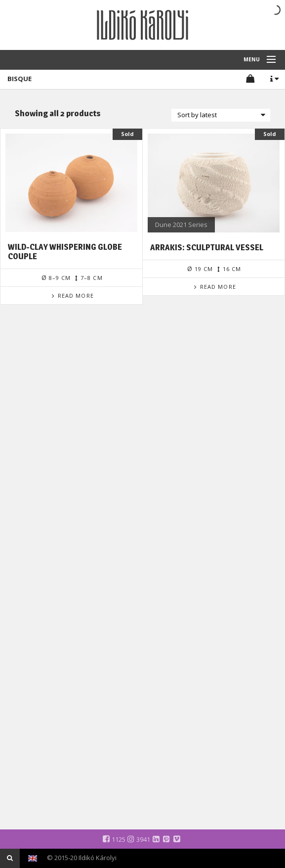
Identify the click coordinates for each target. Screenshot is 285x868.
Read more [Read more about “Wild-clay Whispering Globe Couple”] (76, 296)
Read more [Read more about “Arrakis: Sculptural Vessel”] (218, 287)
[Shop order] (221, 115)
